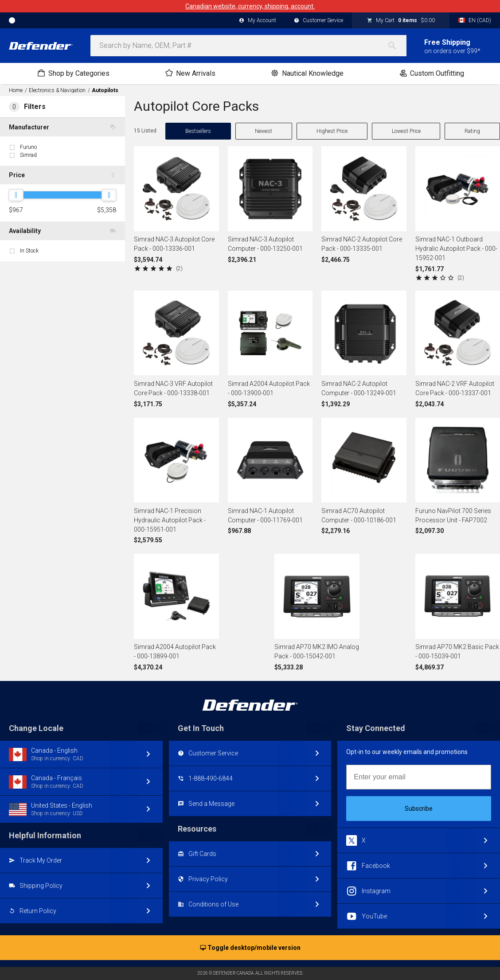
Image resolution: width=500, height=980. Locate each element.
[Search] (397, 46)
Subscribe (419, 809)
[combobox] (248, 46)
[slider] (16, 195)
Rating (472, 131)
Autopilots (105, 90)
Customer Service (318, 21)
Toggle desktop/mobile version (250, 948)
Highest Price (332, 131)
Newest (264, 131)
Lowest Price (406, 131)
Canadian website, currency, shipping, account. (250, 6)
